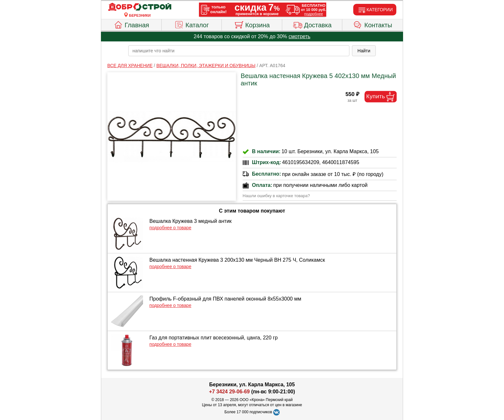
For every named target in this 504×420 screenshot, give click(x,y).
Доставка (312, 24)
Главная (131, 24)
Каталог (192, 24)
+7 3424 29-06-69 (229, 392)
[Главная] (140, 7)
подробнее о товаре (170, 228)
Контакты (373, 24)
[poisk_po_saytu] (239, 51)
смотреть (300, 36)
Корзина (252, 24)
